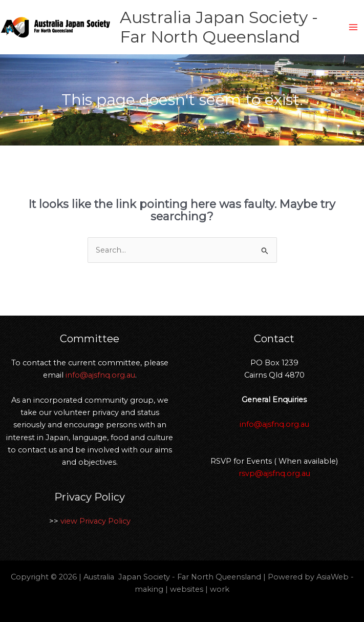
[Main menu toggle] (353, 27)
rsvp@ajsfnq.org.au (274, 473)
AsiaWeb (333, 577)
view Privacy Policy (95, 521)
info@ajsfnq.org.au (100, 375)
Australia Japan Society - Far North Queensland (219, 27)
